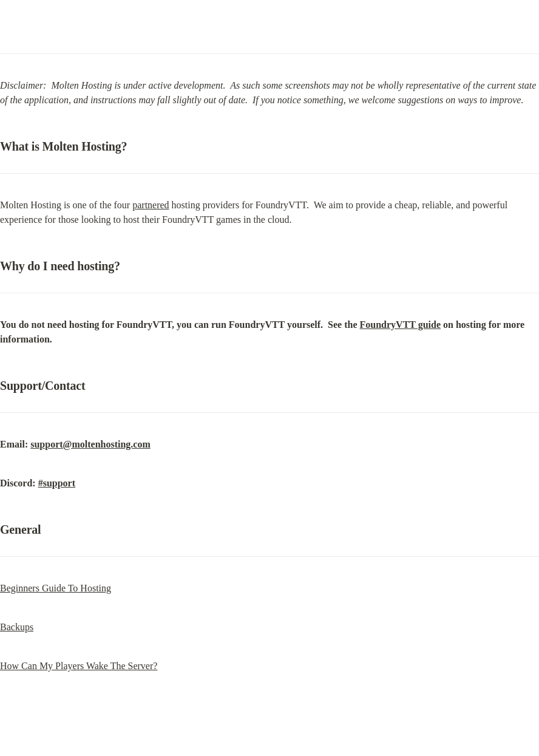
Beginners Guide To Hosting (56, 588)
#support (57, 483)
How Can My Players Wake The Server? (79, 666)
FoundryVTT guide (401, 325)
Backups (17, 627)
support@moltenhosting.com (90, 444)
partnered (151, 205)
